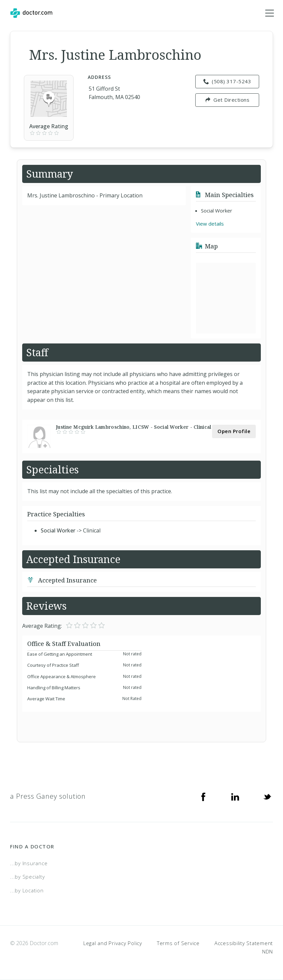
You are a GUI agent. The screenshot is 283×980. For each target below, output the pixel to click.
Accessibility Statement (244, 943)
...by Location (27, 890)
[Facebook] (203, 796)
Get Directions (227, 100)
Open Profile (234, 431)
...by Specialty (27, 877)
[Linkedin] (235, 796)
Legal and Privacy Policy (113, 943)
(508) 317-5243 (227, 82)
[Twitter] (267, 796)
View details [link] (210, 224)
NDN (268, 952)
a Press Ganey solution (48, 796)
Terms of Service (178, 943)
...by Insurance (29, 863)
